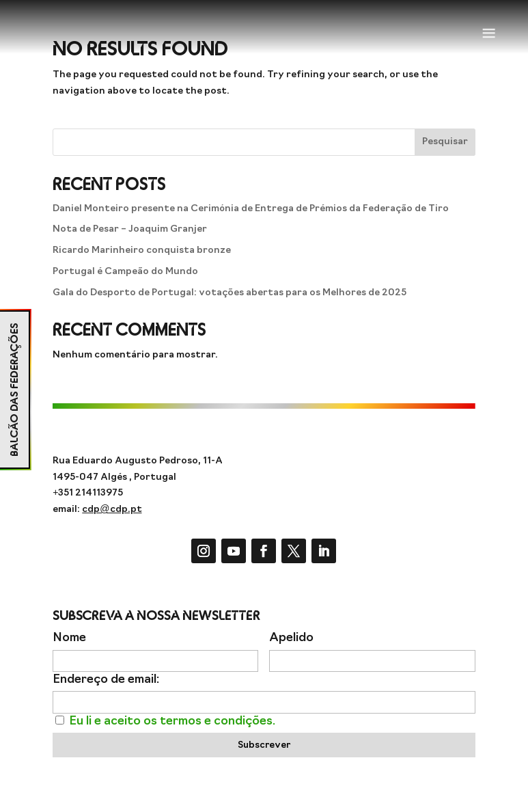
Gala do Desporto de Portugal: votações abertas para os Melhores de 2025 (230, 293)
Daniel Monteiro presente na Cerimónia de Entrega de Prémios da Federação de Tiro (251, 209)
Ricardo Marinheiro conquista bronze (142, 251)
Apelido (291, 638)
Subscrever (264, 745)
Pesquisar (445, 142)
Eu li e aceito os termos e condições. (172, 721)
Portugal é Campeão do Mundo (125, 272)
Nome (69, 638)
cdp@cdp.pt (112, 510)
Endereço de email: (106, 680)
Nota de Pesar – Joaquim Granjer (130, 229)
